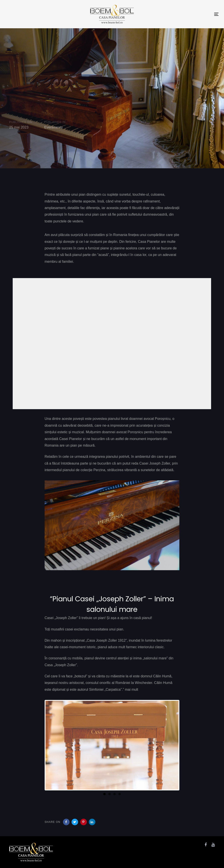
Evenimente (53, 127)
